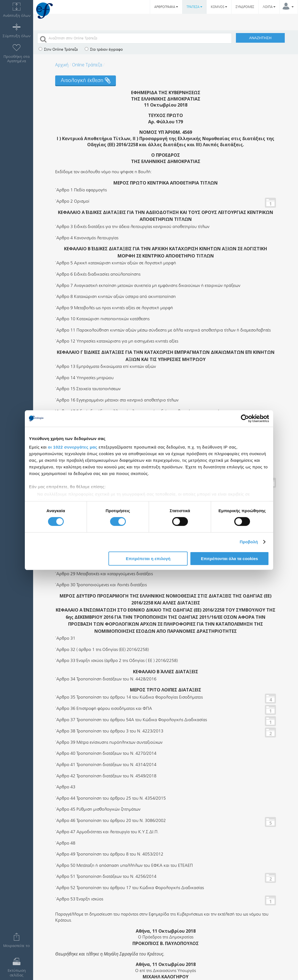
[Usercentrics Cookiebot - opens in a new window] (245, 418)
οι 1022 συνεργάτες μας (73, 447)
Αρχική (62, 65)
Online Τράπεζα (87, 65)
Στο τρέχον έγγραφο (104, 49)
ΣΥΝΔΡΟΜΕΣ (245, 7)
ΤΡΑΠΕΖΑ (194, 7)
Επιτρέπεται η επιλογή (148, 559)
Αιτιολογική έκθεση (86, 80)
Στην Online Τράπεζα (58, 49)
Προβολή (249, 542)
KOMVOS (219, 7)
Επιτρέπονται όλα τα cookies (229, 559)
